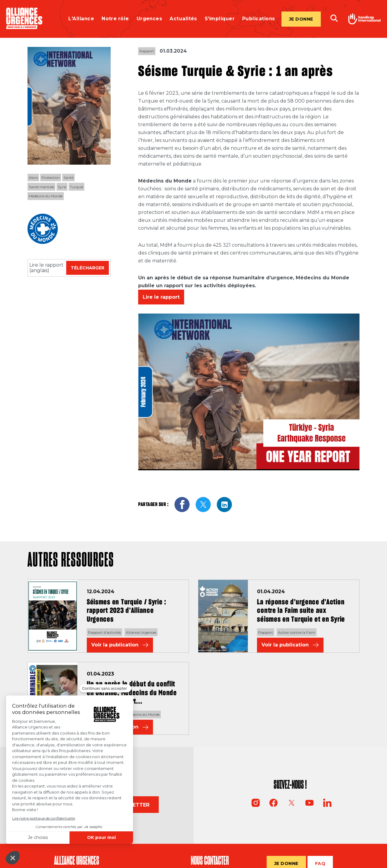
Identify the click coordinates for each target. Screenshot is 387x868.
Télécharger (88, 268)
